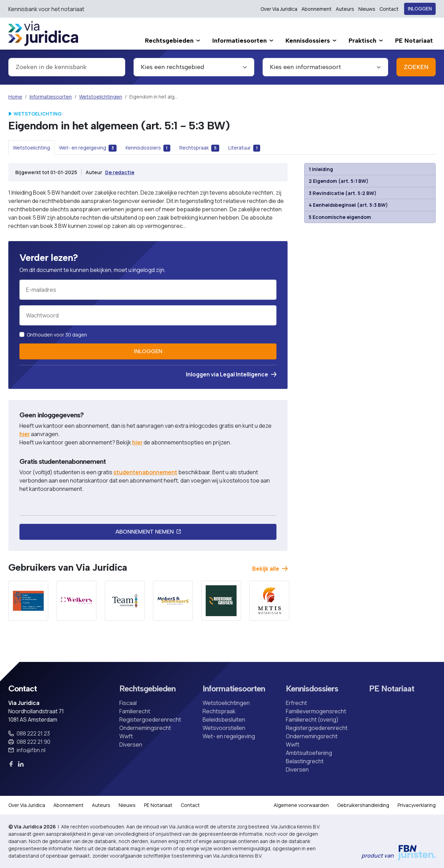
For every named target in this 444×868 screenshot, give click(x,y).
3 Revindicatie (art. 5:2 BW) (343, 193)
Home (15, 97)
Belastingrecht (305, 761)
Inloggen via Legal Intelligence (231, 374)
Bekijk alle (270, 569)
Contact (389, 9)
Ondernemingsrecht (145, 728)
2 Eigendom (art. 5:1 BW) (339, 181)
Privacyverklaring (417, 805)
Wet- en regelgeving (229, 736)
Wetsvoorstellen (224, 728)
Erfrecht (296, 703)
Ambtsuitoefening (309, 753)
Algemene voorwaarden (301, 805)
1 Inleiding (321, 169)
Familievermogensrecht (316, 711)
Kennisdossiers (312, 689)
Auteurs (345, 9)
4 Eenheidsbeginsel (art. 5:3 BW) (348, 205)
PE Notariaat (392, 689)
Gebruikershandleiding (363, 805)
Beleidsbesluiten (224, 720)
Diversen (131, 744)
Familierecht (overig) (312, 720)
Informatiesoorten (51, 97)
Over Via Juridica (279, 9)
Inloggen (420, 9)
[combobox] (67, 67)
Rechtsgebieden (147, 689)
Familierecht (135, 711)
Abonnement (317, 9)
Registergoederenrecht (150, 720)
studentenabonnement (145, 472)
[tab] (31, 147)
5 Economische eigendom (340, 217)
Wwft (126, 736)
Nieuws (367, 9)
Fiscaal (128, 703)
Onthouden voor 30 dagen (57, 335)
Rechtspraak (219, 711)
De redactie (120, 172)
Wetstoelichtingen (101, 97)
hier (25, 434)
